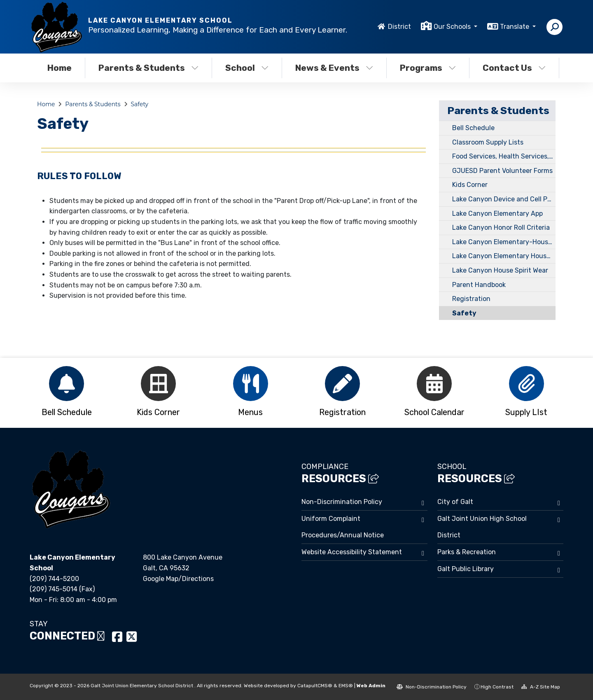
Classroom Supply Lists (488, 142)
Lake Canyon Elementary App (497, 213)
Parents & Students (148, 68)
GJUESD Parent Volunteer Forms (502, 171)
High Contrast (497, 687)
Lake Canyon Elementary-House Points (504, 242)
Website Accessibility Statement (352, 552)
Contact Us (514, 68)
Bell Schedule (473, 128)
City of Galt (455, 502)
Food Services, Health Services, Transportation (504, 156)
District (399, 27)
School (247, 68)
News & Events (334, 68)
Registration (471, 299)
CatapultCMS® (315, 686)
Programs (428, 68)
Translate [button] (515, 27)
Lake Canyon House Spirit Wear (500, 270)
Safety (139, 104)
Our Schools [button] (453, 27)
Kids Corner (470, 185)
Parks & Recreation (467, 552)
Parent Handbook (479, 285)
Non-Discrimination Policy (342, 502)
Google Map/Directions (178, 579)
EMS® (346, 686)
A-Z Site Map (541, 687)
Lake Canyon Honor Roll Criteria (501, 227)
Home (60, 68)
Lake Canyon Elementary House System (504, 256)
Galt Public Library (466, 569)
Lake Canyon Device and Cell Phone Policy (504, 199)
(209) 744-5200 (54, 579)
